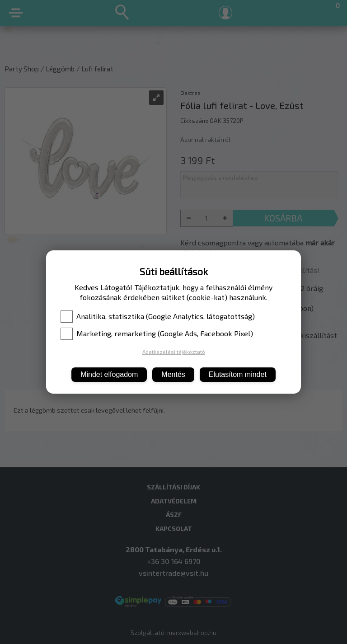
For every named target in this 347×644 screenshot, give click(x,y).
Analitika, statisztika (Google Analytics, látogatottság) (158, 316)
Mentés (173, 374)
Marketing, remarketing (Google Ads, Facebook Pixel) (157, 334)
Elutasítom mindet (238, 374)
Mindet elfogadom (109, 374)
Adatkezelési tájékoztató (174, 352)
